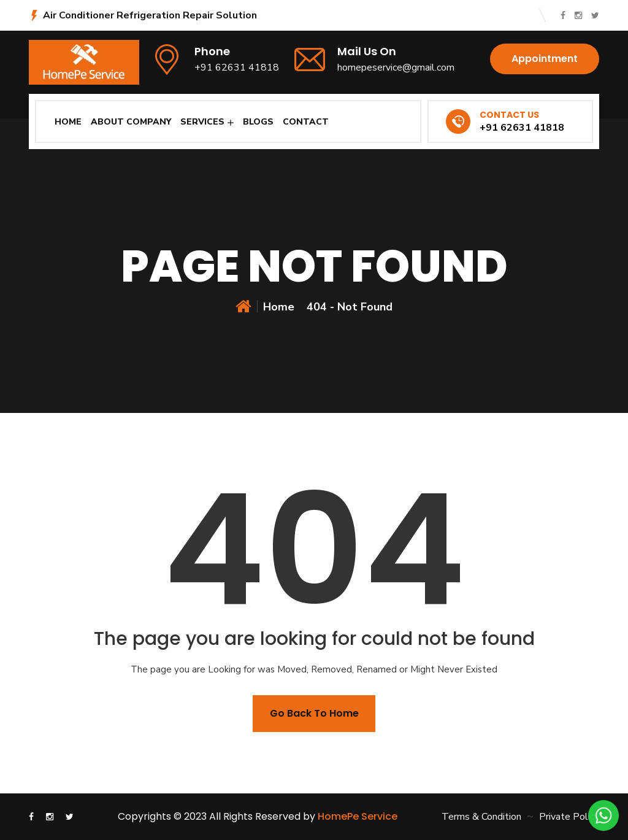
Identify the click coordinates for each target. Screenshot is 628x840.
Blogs (258, 122)
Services (202, 122)
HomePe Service (358, 816)
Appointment (545, 59)
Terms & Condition (481, 817)
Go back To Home (314, 713)
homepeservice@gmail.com (396, 67)
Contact (306, 122)
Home (68, 122)
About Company (131, 122)
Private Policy (569, 817)
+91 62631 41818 (237, 67)
